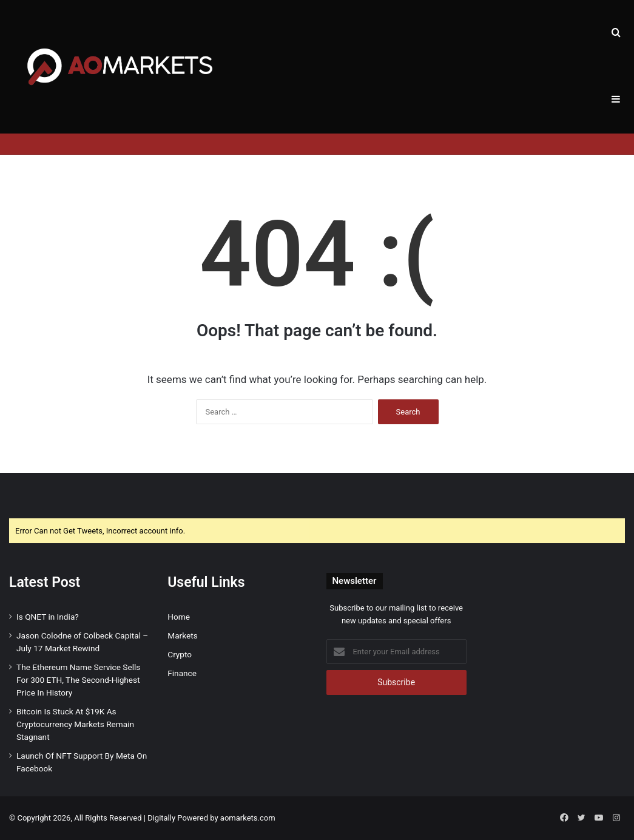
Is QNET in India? (48, 617)
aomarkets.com (248, 818)
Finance (182, 673)
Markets (182, 635)
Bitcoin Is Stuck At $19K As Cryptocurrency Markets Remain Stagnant (75, 724)
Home (179, 617)
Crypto (180, 654)
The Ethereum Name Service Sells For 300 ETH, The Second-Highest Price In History (78, 680)
